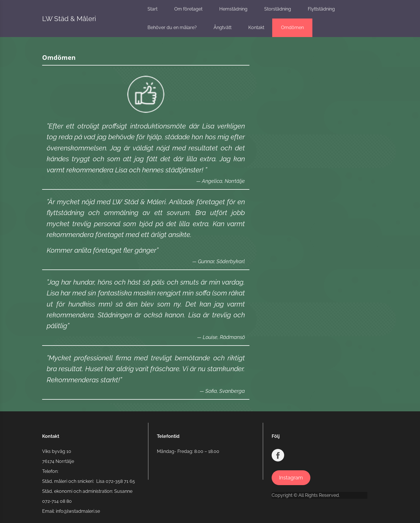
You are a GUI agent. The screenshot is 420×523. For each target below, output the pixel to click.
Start (152, 9)
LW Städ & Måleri (69, 19)
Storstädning (278, 9)
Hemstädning (233, 9)
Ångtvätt (223, 27)
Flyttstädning (321, 9)
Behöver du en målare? (172, 27)
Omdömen (292, 27)
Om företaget (188, 9)
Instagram (291, 478)
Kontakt (256, 27)
